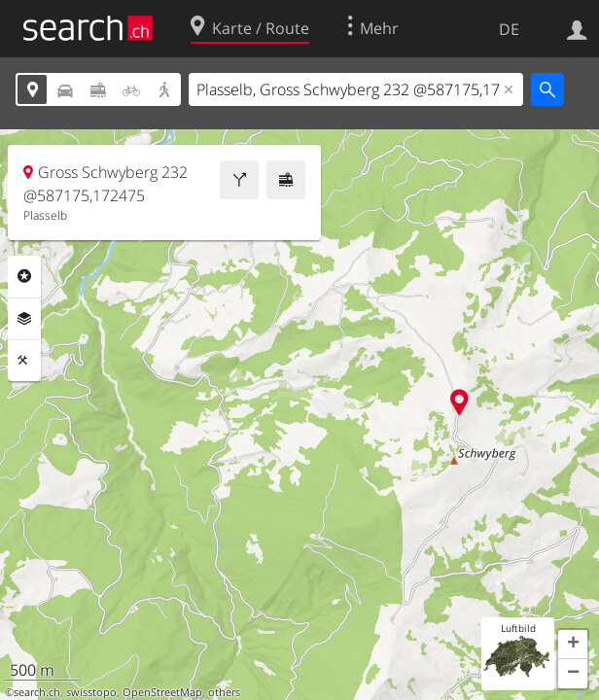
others (224, 692)
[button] (573, 645)
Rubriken (24, 276)
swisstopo (91, 692)
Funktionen (24, 361)
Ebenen (24, 319)
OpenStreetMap (162, 692)
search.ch (37, 692)
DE (509, 29)
